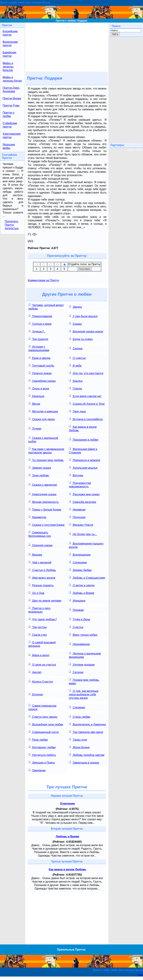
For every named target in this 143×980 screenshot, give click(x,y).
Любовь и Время (81, 593)
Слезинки (77, 707)
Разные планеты (41, 585)
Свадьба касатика (82, 502)
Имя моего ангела (42, 577)
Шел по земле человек (45, 600)
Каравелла (37, 517)
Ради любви (38, 739)
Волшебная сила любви (46, 724)
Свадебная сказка (42, 381)
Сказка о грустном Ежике (46, 525)
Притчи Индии (12, 98)
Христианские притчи (12, 136)
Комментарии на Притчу (43, 280)
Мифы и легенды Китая (12, 79)
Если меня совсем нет (85, 396)
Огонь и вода (39, 388)
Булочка (36, 694)
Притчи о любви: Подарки (72, 21)
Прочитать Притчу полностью (12, 225)
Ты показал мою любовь (46, 460)
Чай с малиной (40, 562)
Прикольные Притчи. (71, 950)
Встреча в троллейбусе (86, 419)
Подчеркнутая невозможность (80, 484)
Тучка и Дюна (79, 619)
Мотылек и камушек (43, 411)
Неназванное (79, 644)
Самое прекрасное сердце (42, 707)
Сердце (76, 348)
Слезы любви (79, 716)
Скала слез (38, 634)
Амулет (35, 672)
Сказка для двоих (42, 419)
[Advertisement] (67, 47)
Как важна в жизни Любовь (83, 428)
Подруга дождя (40, 373)
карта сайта (135, 150)
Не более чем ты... (83, 534)
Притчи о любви (8, 114)
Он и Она (36, 593)
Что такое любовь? (43, 619)
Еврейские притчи (9, 54)
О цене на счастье (42, 664)
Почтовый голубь (41, 365)
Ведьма (35, 554)
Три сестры (38, 627)
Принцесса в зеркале (84, 460)
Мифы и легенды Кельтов (8, 67)
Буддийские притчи (10, 33)
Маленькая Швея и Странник (83, 450)
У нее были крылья (83, 316)
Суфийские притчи (10, 125)
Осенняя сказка (40, 545)
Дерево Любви (80, 570)
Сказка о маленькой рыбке (43, 439)
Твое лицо (77, 411)
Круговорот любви (42, 747)
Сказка (75, 324)
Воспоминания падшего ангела (86, 545)
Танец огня (78, 739)
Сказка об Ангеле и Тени (87, 403)
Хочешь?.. (37, 331)
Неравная (77, 509)
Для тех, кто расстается (86, 373)
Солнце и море (40, 324)
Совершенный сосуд (44, 732)
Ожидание (37, 770)
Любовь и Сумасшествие (87, 577)
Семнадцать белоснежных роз (40, 534)
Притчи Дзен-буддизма (11, 90)
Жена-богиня (79, 747)
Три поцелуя (38, 339)
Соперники (78, 562)
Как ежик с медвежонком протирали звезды (46, 450)
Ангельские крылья (83, 467)
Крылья (76, 381)
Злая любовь (39, 475)
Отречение (68, 804)
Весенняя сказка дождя (86, 331)
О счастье (77, 358)
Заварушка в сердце (84, 762)
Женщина (77, 600)
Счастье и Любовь (42, 570)
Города (75, 388)
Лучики (35, 428)
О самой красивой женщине (42, 644)
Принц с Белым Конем (45, 509)
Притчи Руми (11, 106)
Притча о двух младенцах (39, 610)
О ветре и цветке (82, 585)
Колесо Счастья (41, 681)
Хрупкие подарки (82, 664)
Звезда (75, 307)
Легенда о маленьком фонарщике (85, 655)
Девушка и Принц (42, 762)
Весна (34, 403)
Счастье (76, 627)
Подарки (76, 610)
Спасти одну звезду (43, 716)
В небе (75, 365)
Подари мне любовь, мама (84, 681)
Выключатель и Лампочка (87, 724)
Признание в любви (83, 439)
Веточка (76, 475)
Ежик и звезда (39, 358)
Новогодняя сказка (42, 494)
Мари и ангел (39, 655)
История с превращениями (39, 348)
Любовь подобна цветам (87, 755)
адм (140, 975)
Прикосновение (40, 316)
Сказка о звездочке (43, 484)
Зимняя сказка (40, 467)
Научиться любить (42, 755)
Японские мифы (9, 146)
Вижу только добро (83, 634)
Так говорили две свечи (86, 732)
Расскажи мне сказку (84, 494)
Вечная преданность (44, 502)
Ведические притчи (10, 44)
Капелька (36, 396)
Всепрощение (80, 554)
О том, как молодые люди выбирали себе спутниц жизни (84, 694)
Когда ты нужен (81, 339)
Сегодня (76, 672)
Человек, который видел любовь (46, 307)
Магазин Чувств (81, 525)
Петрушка (77, 517)
